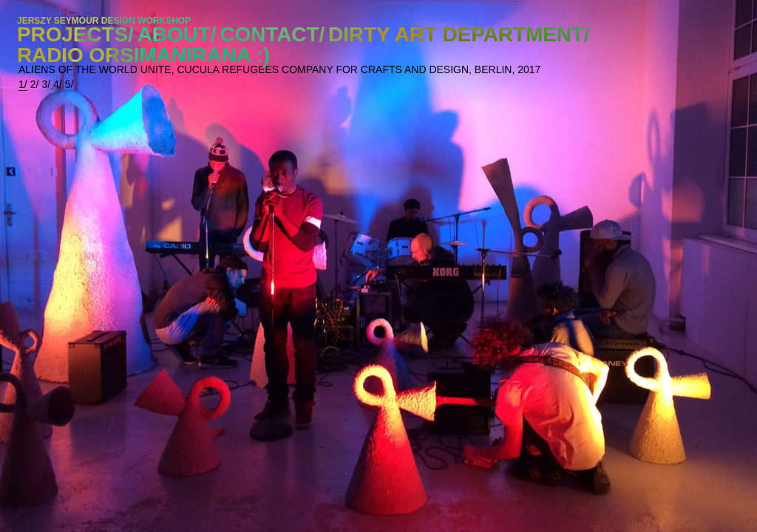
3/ (46, 84)
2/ (35, 84)
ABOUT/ (177, 34)
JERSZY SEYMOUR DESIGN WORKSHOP (104, 21)
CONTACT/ (272, 34)
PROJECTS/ (75, 34)
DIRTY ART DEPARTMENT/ (459, 34)
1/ (23, 84)
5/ (69, 84)
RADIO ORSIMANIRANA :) (143, 55)
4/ (58, 84)
